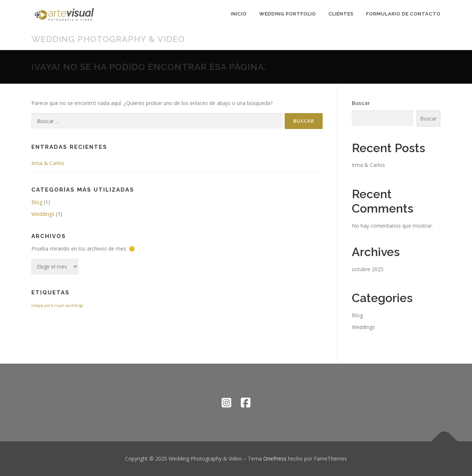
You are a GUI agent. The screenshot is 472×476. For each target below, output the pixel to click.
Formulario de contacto (403, 14)
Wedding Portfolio (288, 14)
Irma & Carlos (48, 163)
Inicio (239, 14)
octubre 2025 (368, 269)
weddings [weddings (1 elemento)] (74, 305)
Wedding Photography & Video (108, 39)
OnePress (275, 458)
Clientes (341, 14)
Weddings (43, 214)
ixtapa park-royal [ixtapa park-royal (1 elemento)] (48, 305)
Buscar (361, 103)
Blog (37, 202)
